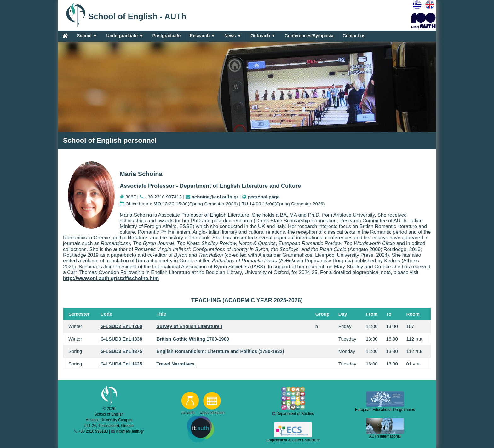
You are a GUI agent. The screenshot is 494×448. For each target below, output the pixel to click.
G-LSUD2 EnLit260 (121, 326)
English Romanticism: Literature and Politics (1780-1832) (220, 351)
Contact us (354, 36)
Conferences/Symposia (309, 36)
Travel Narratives (176, 364)
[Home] (65, 36)
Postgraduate (167, 36)
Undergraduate (125, 36)
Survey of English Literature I (189, 326)
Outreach (263, 36)
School (87, 36)
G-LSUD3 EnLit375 (121, 351)
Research (202, 36)
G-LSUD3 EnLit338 (121, 339)
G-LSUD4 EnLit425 (121, 364)
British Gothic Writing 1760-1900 (193, 339)
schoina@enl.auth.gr (215, 197)
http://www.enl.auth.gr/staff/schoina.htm (111, 278)
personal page (264, 197)
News (233, 36)
